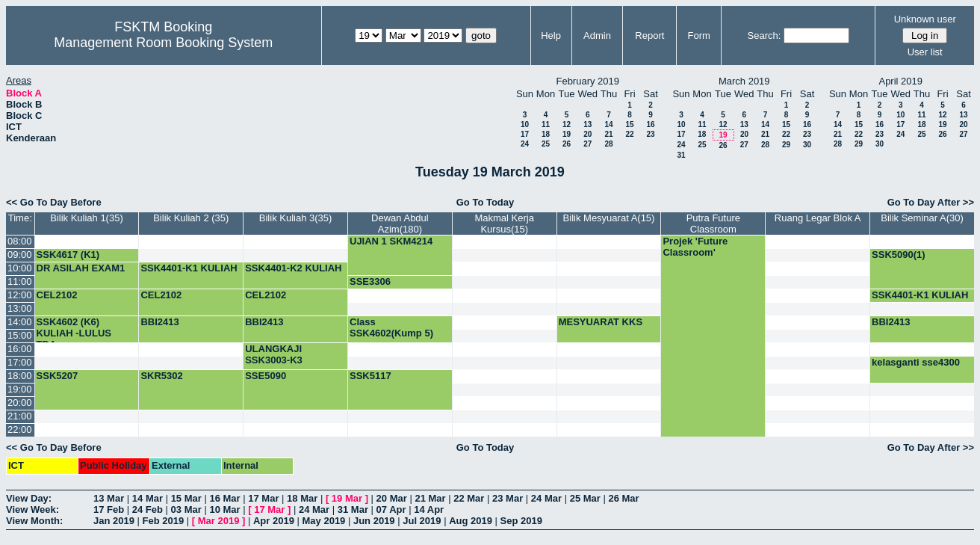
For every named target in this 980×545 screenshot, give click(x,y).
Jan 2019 (114, 521)
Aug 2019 (471, 521)
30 (807, 145)
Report (649, 36)
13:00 (20, 308)
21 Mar (430, 498)
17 (525, 134)
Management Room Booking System (163, 43)
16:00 (20, 349)
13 (587, 124)
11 (546, 124)
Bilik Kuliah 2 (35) (191, 218)
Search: (765, 36)
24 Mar (546, 498)
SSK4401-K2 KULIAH (293, 268)
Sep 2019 (521, 521)
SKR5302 (161, 376)
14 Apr (429, 509)
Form (698, 36)
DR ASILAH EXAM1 (81, 268)
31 (681, 155)
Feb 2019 (164, 521)
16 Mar (224, 498)
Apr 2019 (274, 521)
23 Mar (508, 498)
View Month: (34, 521)
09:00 (20, 255)
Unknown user (925, 19)
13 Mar (109, 498)
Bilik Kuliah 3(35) (296, 218)
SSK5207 (58, 376)
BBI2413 (159, 322)
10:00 (20, 268)
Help (551, 36)
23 (650, 134)
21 (608, 134)
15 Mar (186, 498)
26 (567, 144)
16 (650, 124)
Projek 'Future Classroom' (695, 247)
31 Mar (353, 509)
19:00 (20, 389)
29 (786, 145)
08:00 (20, 241)
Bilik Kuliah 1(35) (87, 218)
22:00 (20, 429)
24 (525, 144)
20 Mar (392, 498)
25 (546, 144)
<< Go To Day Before (54, 202)
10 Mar (224, 509)
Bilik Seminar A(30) (922, 218)
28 (608, 144)
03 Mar (186, 509)
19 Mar (347, 498)
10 (525, 124)
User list (925, 52)
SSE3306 (370, 281)
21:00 (20, 416)
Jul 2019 (422, 521)
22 (629, 134)
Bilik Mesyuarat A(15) (609, 218)
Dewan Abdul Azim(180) (400, 224)
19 (567, 134)
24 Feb (148, 509)
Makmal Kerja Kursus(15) (504, 224)
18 (546, 134)
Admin (597, 36)
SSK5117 (370, 376)
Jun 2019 (374, 521)
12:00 (20, 295)
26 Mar (623, 498)
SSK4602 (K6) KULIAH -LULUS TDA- (74, 333)
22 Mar (469, 498)
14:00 (20, 322)
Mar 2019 (219, 521)
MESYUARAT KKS (601, 322)
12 (567, 124)
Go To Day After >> (931, 202)
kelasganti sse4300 (916, 362)
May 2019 (324, 521)
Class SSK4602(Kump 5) (391, 327)
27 (587, 144)
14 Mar (148, 498)
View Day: (29, 498)
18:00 (20, 376)
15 (629, 124)
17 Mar (263, 498)
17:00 (20, 362)
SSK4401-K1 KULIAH (189, 268)
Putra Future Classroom (713, 224)
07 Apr (391, 509)
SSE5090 (266, 376)
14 (608, 124)
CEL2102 (57, 295)
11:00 (20, 281)
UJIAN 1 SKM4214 (391, 241)
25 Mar (585, 498)
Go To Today (486, 202)
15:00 (20, 335)
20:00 (20, 403)
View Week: (32, 509)
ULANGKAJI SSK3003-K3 (274, 354)
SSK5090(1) (899, 255)
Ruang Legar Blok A (818, 218)
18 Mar (302, 498)
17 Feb (109, 509)
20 (587, 134)
